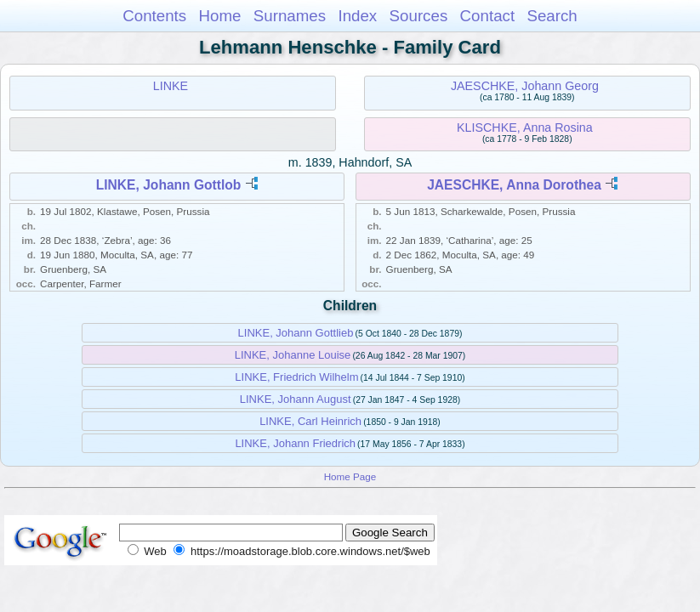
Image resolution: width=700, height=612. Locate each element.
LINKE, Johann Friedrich (295, 443)
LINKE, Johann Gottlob (169, 185)
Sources (419, 16)
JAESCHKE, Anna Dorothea (514, 185)
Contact (488, 16)
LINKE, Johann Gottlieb (296, 333)
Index (357, 16)
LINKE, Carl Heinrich (310, 421)
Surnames (290, 16)
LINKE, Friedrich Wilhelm (296, 377)
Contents (154, 16)
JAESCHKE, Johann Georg (525, 86)
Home (219, 16)
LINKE (171, 86)
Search (552, 16)
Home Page (350, 476)
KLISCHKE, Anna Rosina (525, 127)
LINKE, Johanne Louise (293, 355)
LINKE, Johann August (296, 399)
